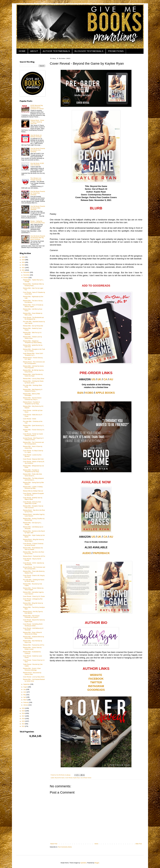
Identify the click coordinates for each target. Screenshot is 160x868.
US (93, 379)
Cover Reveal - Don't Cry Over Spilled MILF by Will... (32, 503)
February (26, 702)
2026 (23, 257)
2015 (23, 721)
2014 (23, 724)
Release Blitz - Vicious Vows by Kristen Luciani (32, 648)
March (25, 700)
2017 (23, 716)
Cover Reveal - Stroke (30, 419)
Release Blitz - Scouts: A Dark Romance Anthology (32, 669)
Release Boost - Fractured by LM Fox (34, 556)
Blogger (97, 863)
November (27, 275)
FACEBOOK (96, 679)
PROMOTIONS (116, 51)
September (27, 684)
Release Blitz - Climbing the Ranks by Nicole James (33, 382)
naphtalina (83, 863)
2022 (23, 268)
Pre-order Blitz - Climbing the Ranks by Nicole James (34, 580)
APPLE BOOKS (105, 393)
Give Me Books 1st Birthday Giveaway (36, 136)
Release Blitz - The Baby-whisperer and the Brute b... (33, 479)
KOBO (89, 393)
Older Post (139, 844)
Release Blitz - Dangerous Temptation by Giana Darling (32, 342)
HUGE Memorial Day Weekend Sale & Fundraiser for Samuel (37, 107)
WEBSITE (96, 675)
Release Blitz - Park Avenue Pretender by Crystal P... (31, 617)
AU (111, 379)
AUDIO (87, 553)
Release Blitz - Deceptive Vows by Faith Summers (33, 507)
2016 (23, 719)
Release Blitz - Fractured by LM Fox (34, 645)
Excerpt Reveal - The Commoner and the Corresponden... (34, 568)
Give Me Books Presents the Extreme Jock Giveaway (38, 150)
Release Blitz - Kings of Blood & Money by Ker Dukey (32, 633)
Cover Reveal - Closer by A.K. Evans (34, 596)
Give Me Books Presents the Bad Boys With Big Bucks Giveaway (38, 238)
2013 (23, 726)
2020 (23, 708)
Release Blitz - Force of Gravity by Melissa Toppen (33, 306)
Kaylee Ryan (76, 778)
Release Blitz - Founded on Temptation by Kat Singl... (31, 471)
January (26, 705)
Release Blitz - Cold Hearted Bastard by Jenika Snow (34, 680)
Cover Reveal (69, 778)
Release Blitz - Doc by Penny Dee (33, 326)
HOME (22, 51)
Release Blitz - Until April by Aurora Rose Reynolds (33, 367)
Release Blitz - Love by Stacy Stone (34, 379)
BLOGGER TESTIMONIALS (89, 51)
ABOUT (34, 51)
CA (105, 379)
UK (99, 379)
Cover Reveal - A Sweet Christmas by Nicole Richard (33, 544)
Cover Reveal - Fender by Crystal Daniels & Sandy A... (33, 435)
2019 (23, 711)
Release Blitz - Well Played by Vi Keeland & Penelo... (33, 390)
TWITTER (96, 682)
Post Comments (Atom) (65, 847)
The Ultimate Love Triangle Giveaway (36, 179)
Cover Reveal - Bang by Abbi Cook (33, 459)
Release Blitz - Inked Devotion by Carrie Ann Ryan (33, 375)
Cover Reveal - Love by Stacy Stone (34, 677)
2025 (23, 260)
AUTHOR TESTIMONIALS (56, 51)
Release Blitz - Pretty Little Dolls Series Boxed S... (32, 475)
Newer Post (54, 844)
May (25, 695)
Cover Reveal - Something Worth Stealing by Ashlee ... (33, 625)
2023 (23, 265)
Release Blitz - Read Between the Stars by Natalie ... (33, 549)
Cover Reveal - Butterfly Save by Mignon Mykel (33, 498)
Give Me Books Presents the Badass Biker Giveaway (38, 208)
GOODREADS (96, 690)
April (25, 697)
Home (96, 844)
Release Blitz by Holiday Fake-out (33, 491)
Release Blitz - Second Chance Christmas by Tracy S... (32, 399)
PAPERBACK (101, 553)
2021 (23, 270)
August (26, 687)
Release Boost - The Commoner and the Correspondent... (34, 363)
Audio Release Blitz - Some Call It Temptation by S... (33, 354)
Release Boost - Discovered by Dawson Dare (32, 673)
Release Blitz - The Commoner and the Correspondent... (33, 443)
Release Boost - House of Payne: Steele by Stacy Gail (37, 122)
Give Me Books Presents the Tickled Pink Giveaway (38, 193)
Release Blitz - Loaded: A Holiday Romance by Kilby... (33, 488)
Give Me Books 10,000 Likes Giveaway (37, 164)
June (25, 692)
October (26, 278)
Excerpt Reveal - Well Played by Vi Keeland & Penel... (33, 439)
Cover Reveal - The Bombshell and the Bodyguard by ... (33, 318)
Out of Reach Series (86, 778)
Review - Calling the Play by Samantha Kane (38, 222)
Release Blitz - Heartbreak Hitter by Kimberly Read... (33, 285)
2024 (23, 262)
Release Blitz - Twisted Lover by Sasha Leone (32, 338)
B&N (80, 393)
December (27, 272)
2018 (23, 713)
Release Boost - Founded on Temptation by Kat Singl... (31, 403)
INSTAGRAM (96, 686)
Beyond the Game (60, 778)
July (25, 689)
